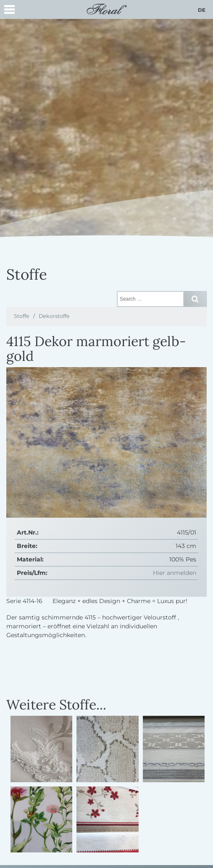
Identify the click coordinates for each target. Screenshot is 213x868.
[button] (9, 11)
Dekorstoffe (54, 316)
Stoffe (22, 316)
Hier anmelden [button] (175, 573)
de (202, 10)
